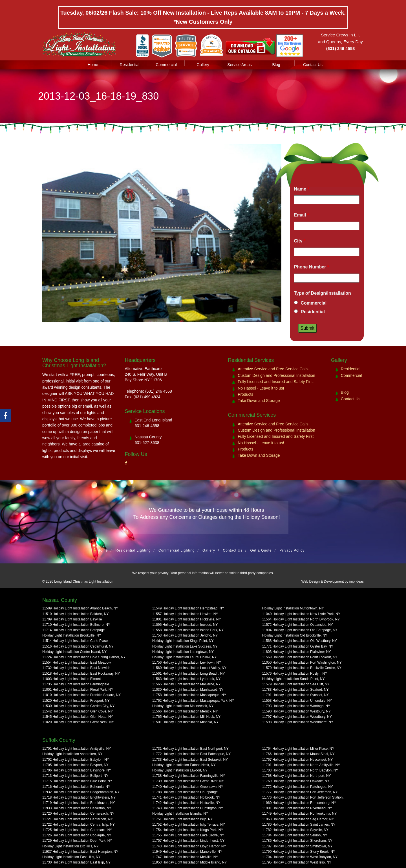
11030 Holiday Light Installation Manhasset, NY (188, 690)
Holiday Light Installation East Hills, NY (71, 857)
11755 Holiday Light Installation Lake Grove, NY (188, 835)
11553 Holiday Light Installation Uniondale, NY (297, 701)
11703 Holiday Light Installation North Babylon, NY (300, 770)
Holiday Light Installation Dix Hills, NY (70, 846)
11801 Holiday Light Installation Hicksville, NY (187, 619)
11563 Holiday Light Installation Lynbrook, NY (186, 679)
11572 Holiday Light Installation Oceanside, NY (298, 625)
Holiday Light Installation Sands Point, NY (293, 679)
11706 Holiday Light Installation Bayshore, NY (77, 770)
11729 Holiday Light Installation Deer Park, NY (77, 841)
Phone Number (312, 267)
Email (302, 215)
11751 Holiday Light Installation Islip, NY (183, 819)
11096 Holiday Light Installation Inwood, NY (185, 625)
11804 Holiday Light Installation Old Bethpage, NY (300, 630)
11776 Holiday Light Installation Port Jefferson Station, (303, 797)
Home (93, 65)
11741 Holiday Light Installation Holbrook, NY (186, 797)
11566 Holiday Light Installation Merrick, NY (185, 711)
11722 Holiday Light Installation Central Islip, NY (79, 825)
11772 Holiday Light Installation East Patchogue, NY (191, 754)
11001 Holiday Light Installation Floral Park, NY (78, 690)
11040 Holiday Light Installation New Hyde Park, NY (301, 614)
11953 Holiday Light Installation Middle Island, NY (189, 862)
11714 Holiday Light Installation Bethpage (74, 630)
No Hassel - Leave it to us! (261, 388)
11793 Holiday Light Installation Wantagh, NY (296, 706)
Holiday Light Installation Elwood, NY (180, 770)
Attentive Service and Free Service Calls (273, 369)
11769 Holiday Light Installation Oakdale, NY (296, 781)
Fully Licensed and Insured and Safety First (276, 382)
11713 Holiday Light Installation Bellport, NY (75, 776)
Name (302, 189)
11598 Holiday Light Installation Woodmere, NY (298, 722)
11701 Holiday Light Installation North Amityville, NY (301, 765)
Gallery (203, 65)
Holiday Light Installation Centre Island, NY (74, 652)
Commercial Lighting (176, 550)
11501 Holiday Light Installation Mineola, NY (185, 722)
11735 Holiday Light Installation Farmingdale (76, 684)
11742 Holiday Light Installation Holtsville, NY (186, 803)
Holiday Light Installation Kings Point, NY (183, 641)
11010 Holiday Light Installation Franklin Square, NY (81, 695)
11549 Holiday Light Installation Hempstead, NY (188, 608)
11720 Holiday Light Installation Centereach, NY (78, 814)
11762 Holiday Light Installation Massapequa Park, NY (193, 701)
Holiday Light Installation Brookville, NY (72, 635)
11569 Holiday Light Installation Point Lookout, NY (300, 657)
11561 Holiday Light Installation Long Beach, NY (189, 674)
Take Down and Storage (259, 401)
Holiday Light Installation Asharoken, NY (72, 754)
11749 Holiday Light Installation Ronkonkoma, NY (299, 814)
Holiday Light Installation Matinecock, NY (183, 706)
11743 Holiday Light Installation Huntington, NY (188, 808)
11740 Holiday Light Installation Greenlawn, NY (188, 787)
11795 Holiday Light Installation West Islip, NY (297, 862)
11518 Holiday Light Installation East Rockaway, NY (81, 674)
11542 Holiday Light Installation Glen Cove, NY (78, 711)
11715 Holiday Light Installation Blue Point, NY (77, 781)
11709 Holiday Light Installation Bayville (72, 619)
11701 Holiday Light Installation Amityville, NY (77, 749)
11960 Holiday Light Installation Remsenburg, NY (299, 803)
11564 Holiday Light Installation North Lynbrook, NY (301, 619)
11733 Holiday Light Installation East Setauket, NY (190, 760)
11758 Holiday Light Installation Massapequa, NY (189, 695)
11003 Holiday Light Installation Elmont (71, 679)
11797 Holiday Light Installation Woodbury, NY (297, 717)
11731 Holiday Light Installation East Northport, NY (190, 749)
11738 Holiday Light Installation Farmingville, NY (189, 776)
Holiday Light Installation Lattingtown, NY (183, 652)
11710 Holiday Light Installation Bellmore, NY (76, 625)
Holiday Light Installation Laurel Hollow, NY (185, 657)
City (300, 241)
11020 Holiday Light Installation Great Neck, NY (78, 722)
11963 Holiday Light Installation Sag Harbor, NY (298, 819)
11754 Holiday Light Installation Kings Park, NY (188, 830)
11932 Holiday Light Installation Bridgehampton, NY (81, 792)
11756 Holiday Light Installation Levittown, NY (187, 663)
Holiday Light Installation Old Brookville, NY (295, 635)
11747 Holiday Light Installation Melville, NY (185, 857)
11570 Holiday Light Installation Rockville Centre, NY (302, 668)
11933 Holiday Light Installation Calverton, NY (77, 808)
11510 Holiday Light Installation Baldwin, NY (75, 614)
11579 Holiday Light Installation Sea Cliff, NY (296, 684)
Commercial (166, 65)
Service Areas (239, 65)
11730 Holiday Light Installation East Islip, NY (76, 862)
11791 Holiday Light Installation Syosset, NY (295, 695)
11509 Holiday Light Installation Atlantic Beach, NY (80, 608)
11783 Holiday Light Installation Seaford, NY (295, 690)
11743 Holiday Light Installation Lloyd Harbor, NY (189, 846)
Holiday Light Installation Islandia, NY (180, 814)
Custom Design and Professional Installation (276, 375)
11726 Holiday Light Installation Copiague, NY (77, 835)
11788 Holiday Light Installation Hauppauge (185, 792)
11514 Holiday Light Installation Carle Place (75, 641)
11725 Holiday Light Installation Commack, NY (77, 830)
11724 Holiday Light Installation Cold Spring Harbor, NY (84, 657)
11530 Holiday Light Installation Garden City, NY (79, 706)
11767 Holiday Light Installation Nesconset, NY (297, 760)
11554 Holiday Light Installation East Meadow (77, 663)
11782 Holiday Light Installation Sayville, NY (295, 830)
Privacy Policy (292, 550)
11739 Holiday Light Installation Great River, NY (188, 781)
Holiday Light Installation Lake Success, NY (185, 646)
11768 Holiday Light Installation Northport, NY (296, 776)
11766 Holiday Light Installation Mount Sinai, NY (298, 754)
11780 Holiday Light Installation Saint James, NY (299, 825)
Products (245, 394)
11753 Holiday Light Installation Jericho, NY (185, 635)
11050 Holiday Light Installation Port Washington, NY (302, 663)
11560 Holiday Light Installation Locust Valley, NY (189, 668)
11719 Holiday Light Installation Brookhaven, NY (79, 803)
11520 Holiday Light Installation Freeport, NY (76, 701)
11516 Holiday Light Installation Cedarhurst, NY (78, 646)
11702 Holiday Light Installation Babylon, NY (76, 760)
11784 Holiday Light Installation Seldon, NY (295, 835)
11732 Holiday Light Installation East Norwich (76, 668)
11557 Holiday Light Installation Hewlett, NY (185, 614)
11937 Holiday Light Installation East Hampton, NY (80, 852)
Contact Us (313, 65)
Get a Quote (261, 550)
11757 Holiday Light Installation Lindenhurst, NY (188, 841)
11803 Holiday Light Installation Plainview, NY (296, 652)
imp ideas (357, 581)
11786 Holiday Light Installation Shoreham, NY (297, 841)
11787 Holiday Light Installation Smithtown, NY (297, 846)
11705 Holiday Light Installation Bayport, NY (75, 765)
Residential (130, 65)
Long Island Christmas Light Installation (84, 581)
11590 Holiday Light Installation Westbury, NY (296, 711)
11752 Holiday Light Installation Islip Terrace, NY (189, 825)
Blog (276, 65)
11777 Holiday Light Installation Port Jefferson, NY (300, 792)
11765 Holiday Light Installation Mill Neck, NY (186, 717)
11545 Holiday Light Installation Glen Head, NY (78, 717)
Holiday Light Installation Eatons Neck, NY (184, 765)
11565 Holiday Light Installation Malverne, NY (187, 684)
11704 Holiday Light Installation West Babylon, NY (300, 857)
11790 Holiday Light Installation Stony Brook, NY (299, 852)
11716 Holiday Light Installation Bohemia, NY (76, 787)
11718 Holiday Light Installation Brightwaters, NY (79, 797)
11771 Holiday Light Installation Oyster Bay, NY (298, 646)
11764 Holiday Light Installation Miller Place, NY (298, 749)
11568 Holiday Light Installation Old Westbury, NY (300, 641)
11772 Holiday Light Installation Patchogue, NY (298, 787)
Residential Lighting (133, 550)
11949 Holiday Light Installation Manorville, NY (187, 852)
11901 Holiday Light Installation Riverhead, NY (297, 808)
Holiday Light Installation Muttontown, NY (293, 608)
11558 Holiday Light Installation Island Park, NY (188, 630)
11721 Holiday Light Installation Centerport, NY (78, 819)
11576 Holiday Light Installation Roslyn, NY (295, 674)
